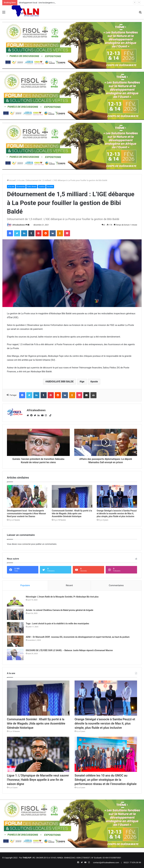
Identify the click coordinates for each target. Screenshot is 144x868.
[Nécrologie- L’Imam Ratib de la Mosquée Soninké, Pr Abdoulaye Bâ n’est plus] (15, 601)
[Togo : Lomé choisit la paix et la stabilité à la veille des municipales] (15, 628)
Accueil (11, 180)
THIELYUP (27, 858)
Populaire (25, 585)
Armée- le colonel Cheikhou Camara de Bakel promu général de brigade (60, 610)
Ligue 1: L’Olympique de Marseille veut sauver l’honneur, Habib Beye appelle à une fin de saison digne (38, 780)
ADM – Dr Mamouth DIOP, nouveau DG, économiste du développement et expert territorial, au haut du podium (78, 637)
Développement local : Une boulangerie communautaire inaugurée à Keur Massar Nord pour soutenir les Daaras (26, 514)
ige (83, 382)
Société (50, 187)
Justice (42, 187)
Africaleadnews (19, 225)
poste (95, 382)
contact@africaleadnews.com (106, 862)
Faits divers (32, 187)
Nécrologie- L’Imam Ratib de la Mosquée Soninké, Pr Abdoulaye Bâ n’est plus (62, 597)
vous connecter (24, 544)
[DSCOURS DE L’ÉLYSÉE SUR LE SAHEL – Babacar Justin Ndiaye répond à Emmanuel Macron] (15, 655)
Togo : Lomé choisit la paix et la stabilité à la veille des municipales (57, 624)
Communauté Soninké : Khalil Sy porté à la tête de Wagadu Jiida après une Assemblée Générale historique (72, 514)
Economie (21, 187)
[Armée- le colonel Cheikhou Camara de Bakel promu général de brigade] (15, 614)
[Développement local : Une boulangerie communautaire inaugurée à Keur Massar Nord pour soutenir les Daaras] (27, 496)
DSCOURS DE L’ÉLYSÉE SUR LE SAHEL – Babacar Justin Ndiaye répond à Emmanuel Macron (69, 650)
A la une (21, 180)
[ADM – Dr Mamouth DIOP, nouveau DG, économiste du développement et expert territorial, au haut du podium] (15, 641)
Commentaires (116, 585)
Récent (69, 585)
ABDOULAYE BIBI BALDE (60, 382)
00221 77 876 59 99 (132, 862)
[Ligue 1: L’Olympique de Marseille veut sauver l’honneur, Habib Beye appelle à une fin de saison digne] (38, 754)
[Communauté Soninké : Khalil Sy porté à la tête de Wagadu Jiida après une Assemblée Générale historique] (72, 496)
